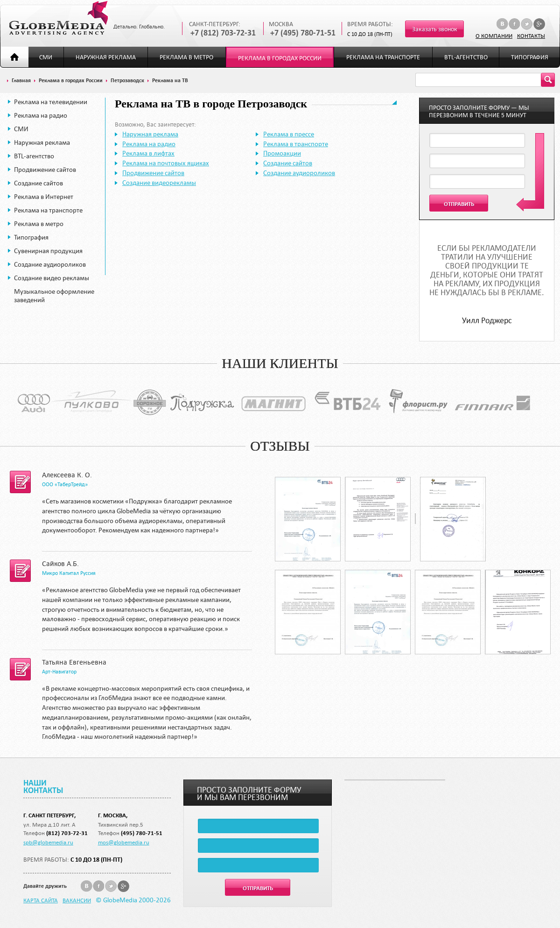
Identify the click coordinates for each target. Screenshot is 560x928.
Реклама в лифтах (148, 153)
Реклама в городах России (280, 58)
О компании (494, 35)
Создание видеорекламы (159, 183)
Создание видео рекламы (52, 278)
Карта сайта (41, 900)
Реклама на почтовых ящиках (166, 163)
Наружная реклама (106, 57)
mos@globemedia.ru (124, 842)
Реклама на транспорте (383, 57)
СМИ (46, 57)
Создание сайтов (38, 183)
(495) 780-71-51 (142, 833)
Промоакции (282, 153)
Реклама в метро (186, 57)
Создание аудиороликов (50, 264)
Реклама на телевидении (51, 102)
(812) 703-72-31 (67, 833)
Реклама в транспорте (296, 144)
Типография (530, 57)
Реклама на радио (41, 115)
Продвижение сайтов (45, 170)
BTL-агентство (466, 57)
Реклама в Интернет (44, 197)
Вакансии (77, 900)
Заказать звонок (435, 29)
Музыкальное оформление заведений (54, 296)
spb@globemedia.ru (48, 842)
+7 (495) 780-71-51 (303, 33)
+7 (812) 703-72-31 (223, 33)
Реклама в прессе (289, 134)
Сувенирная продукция (48, 251)
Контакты (531, 35)
